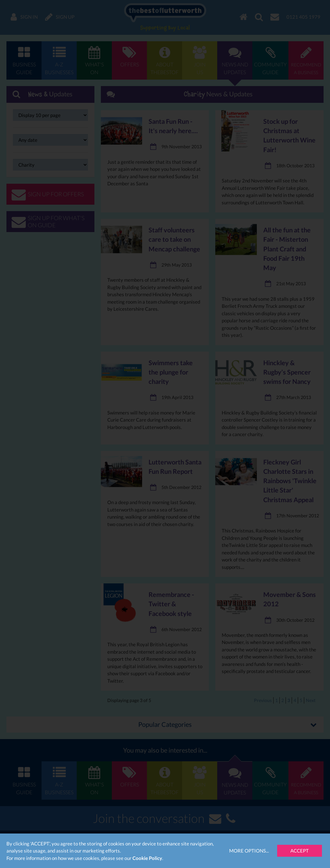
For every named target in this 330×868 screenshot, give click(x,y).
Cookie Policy (147, 858)
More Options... (249, 851)
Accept (300, 851)
